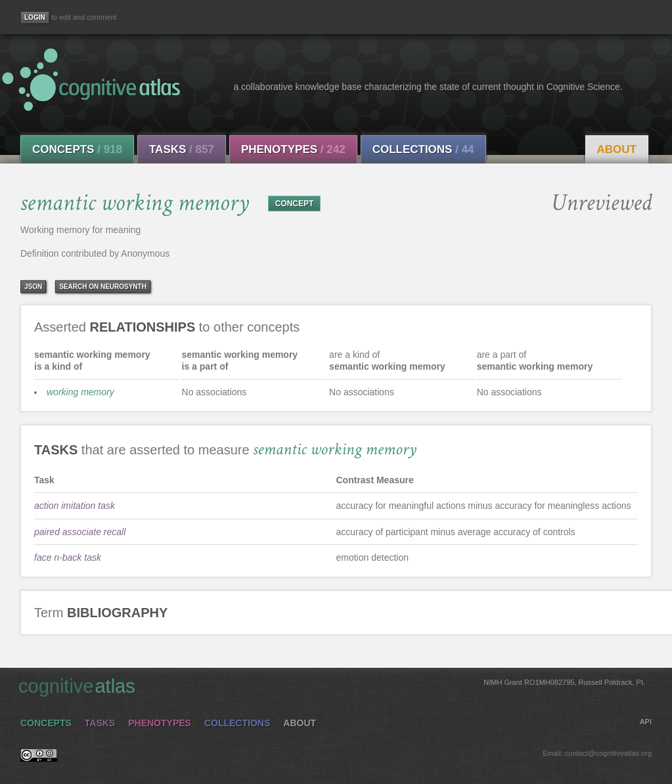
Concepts (77, 149)
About (617, 149)
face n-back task (68, 557)
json (33, 287)
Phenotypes (293, 149)
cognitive (332, 686)
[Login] (35, 17)
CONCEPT (295, 204)
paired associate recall (80, 532)
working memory (80, 392)
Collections (423, 149)
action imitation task (75, 506)
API (646, 722)
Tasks (182, 149)
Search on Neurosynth (103, 287)
